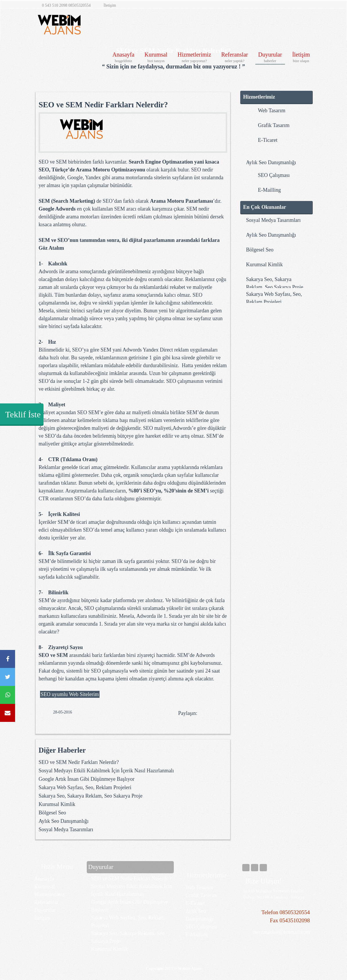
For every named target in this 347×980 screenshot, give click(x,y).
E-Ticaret (195, 903)
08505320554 (295, 912)
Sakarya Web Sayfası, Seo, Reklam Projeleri (85, 787)
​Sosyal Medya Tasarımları (66, 829)
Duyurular (270, 58)
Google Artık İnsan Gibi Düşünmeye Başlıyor (86, 779)
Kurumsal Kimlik (57, 804)
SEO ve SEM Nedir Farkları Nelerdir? (79, 762)
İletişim (301, 58)
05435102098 (295, 920)
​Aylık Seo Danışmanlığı (64, 821)
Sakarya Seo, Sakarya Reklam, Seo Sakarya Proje (91, 796)
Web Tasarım (199, 887)
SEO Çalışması (201, 927)
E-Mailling (197, 934)
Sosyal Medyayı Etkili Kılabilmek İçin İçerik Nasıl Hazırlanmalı (106, 771)
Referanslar (235, 58)
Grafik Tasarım (201, 895)
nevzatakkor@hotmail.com (279, 932)
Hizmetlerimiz (194, 58)
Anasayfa (124, 58)
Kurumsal (156, 58)
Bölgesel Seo (52, 813)
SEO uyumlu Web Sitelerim (70, 694)
